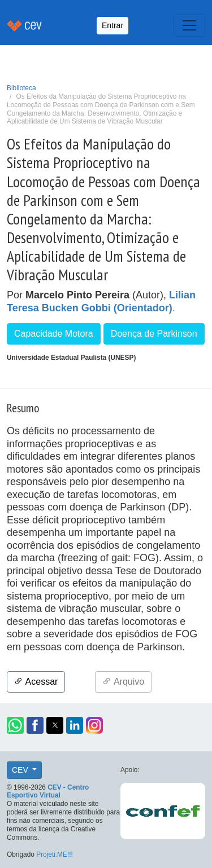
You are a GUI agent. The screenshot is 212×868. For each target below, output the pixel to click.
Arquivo (123, 682)
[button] (15, 725)
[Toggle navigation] (189, 25)
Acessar (36, 682)
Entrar (113, 25)
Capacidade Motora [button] (54, 334)
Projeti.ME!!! (55, 854)
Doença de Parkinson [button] (154, 334)
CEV (21, 770)
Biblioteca (21, 88)
